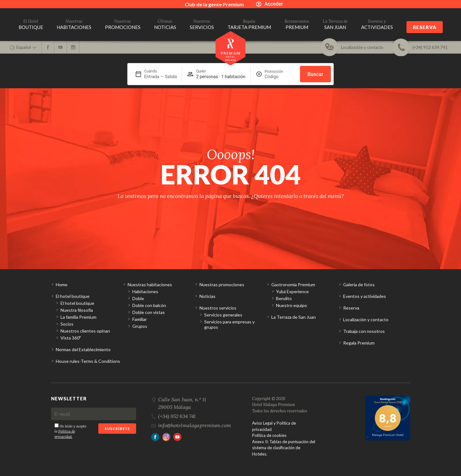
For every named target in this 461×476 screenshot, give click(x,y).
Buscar (315, 74)
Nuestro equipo (291, 305)
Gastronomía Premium (293, 284)
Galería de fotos (359, 284)
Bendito (284, 298)
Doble (138, 298)
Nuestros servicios (218, 308)
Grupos (140, 326)
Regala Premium (359, 343)
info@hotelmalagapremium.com (195, 425)
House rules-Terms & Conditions (88, 361)
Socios (67, 324)
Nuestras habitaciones (150, 284)
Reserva (425, 27)
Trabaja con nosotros (364, 331)
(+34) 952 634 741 (177, 416)
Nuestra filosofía (77, 310)
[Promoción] (280, 77)
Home (62, 284)
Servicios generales (223, 315)
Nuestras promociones (222, 284)
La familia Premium (78, 317)
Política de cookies (269, 435)
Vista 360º (71, 338)
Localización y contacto (366, 319)
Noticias (207, 296)
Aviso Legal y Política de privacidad (274, 426)
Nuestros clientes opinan (85, 331)
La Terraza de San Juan (294, 317)
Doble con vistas (149, 312)
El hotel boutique (73, 296)
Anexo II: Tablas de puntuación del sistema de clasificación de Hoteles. (284, 448)
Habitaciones (145, 291)
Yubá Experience (292, 291)
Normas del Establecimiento (83, 349)
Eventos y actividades (365, 296)
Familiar (140, 319)
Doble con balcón (149, 305)
